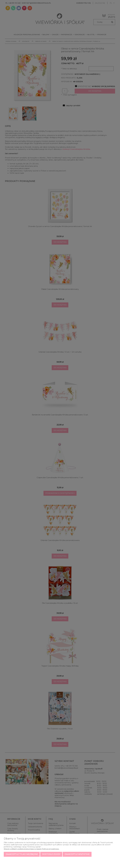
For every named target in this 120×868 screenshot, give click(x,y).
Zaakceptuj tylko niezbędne (22, 854)
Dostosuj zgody (51, 854)
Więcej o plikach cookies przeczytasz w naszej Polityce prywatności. (31, 849)
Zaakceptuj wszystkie (77, 854)
